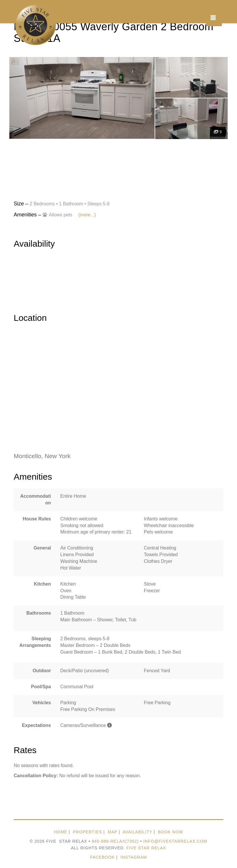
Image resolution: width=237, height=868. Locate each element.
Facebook (102, 857)
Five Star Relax (146, 848)
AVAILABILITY (137, 832)
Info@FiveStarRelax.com (175, 841)
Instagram (134, 857)
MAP (113, 832)
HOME (61, 832)
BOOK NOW (170, 832)
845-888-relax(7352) (115, 841)
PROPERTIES (87, 832)
